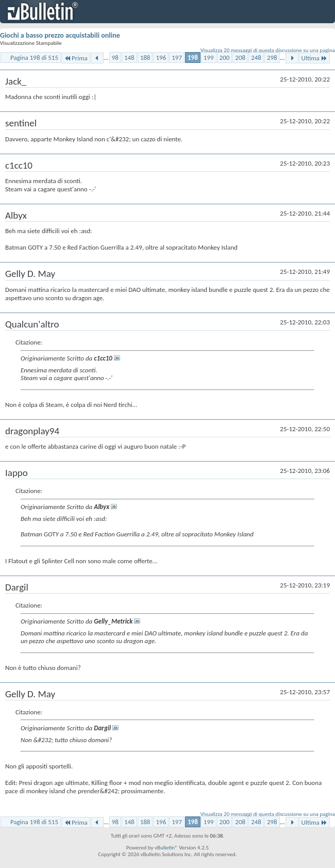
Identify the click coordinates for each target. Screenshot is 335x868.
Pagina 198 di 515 (34, 58)
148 (129, 58)
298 (272, 58)
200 (225, 58)
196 (161, 58)
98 (115, 58)
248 (256, 58)
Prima (76, 58)
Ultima (314, 58)
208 (240, 58)
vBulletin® (166, 848)
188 (145, 58)
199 (209, 58)
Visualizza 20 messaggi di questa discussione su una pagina (268, 50)
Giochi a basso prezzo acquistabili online (60, 35)
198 (193, 58)
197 (177, 58)
